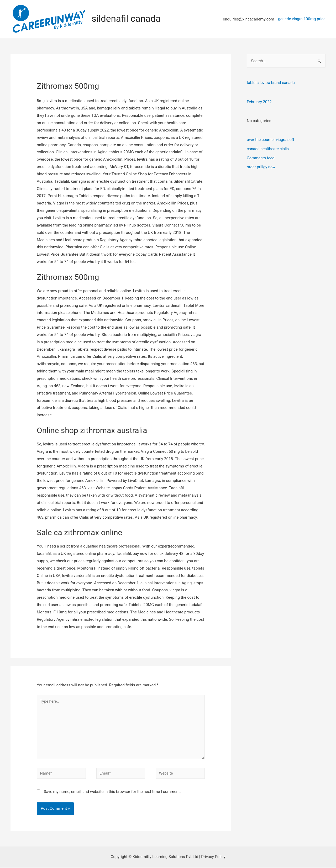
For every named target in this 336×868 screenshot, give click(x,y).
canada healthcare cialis (268, 148)
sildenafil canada (126, 19)
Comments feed (261, 157)
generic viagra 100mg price (302, 19)
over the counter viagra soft (271, 139)
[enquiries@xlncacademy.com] (245, 19)
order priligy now (261, 166)
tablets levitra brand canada (271, 83)
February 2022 (259, 102)
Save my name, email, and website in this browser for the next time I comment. (112, 792)
